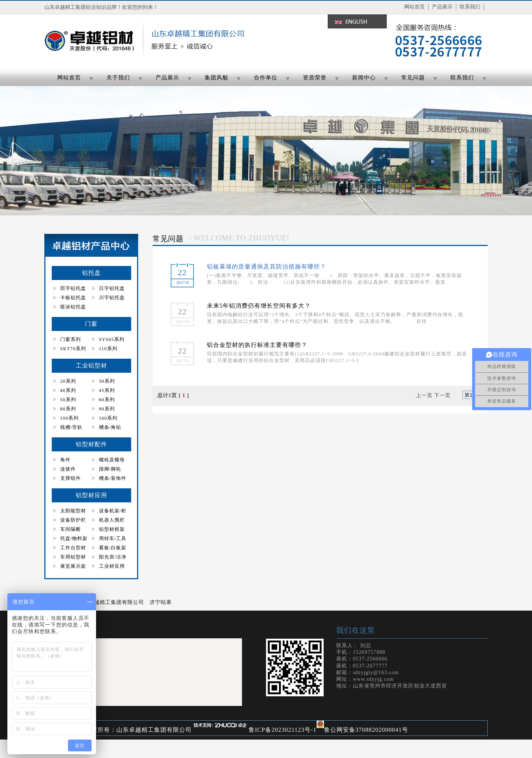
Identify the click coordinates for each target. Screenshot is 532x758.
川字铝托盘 (112, 298)
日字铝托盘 (112, 288)
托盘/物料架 (74, 538)
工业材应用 (112, 566)
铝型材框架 (112, 529)
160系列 (108, 418)
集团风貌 (216, 78)
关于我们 (118, 78)
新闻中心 (364, 78)
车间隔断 (71, 529)
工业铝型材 (91, 366)
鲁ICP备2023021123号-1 (283, 730)
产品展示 (442, 7)
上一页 (424, 395)
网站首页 (415, 7)
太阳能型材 (73, 511)
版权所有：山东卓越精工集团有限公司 (138, 730)
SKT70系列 (73, 349)
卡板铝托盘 (73, 298)
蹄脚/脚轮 (110, 469)
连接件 (68, 469)
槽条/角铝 (110, 427)
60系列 (107, 400)
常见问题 (413, 78)
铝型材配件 (91, 444)
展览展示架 (73, 566)
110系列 (108, 349)
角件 (65, 460)
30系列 (107, 381)
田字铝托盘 (73, 288)
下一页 (442, 395)
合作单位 (266, 78)
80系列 (68, 409)
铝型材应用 (91, 495)
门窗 (91, 324)
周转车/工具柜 (109, 539)
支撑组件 (71, 478)
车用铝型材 (73, 557)
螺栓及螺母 (112, 460)
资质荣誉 (315, 78)
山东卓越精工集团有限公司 (111, 602)
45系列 (107, 390)
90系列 (107, 409)
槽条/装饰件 (113, 478)
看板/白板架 (113, 548)
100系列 (70, 418)
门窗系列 (71, 339)
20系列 (68, 381)
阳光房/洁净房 (109, 558)
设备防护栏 (73, 520)
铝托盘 (91, 273)
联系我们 (470, 7)
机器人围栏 (112, 520)
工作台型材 (73, 548)
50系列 (68, 400)
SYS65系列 (112, 339)
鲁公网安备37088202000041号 (366, 730)
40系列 (68, 390)
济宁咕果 (161, 602)
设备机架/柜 (113, 511)
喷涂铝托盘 (73, 307)
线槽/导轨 (71, 427)
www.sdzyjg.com (373, 679)
